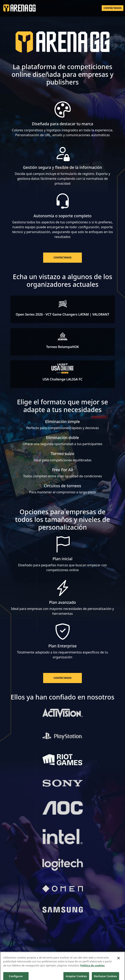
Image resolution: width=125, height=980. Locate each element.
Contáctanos (113, 8)
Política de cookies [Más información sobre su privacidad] (92, 968)
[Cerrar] (119, 960)
